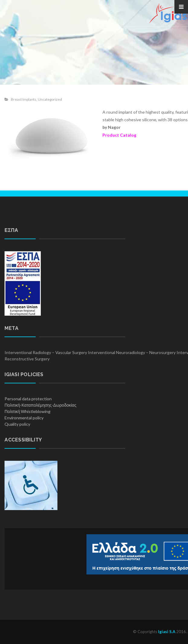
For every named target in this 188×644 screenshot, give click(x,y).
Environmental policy (24, 418)
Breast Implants (24, 99)
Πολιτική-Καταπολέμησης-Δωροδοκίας (41, 405)
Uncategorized (50, 99)
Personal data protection (28, 399)
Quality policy (17, 424)
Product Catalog (119, 135)
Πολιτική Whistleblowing (28, 411)
